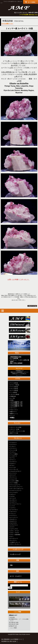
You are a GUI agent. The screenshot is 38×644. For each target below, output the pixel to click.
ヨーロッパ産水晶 (15, 385)
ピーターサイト (14, 510)
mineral (20, 324)
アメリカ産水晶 (14, 383)
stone (20, 331)
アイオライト (13, 443)
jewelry (20, 337)
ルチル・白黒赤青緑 (15, 535)
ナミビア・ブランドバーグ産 (17, 431)
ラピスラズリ (13, 523)
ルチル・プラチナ (15, 533)
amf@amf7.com (13, 626)
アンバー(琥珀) (14, 454)
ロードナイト (13, 540)
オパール (12, 458)
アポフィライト (14, 410)
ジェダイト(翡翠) (14, 481)
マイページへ (19, 375)
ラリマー (12, 527)
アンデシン (13, 452)
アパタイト (13, 446)
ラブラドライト (14, 525)
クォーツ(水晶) (14, 483)
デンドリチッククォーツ (16, 487)
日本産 (12, 400)
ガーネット (13, 460)
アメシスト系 (13, 450)
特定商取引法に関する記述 (9, 641)
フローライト (13, 408)
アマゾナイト (13, 448)
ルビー (12, 536)
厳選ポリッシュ (14, 414)
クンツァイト (13, 473)
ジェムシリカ (13, 479)
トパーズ (12, 506)
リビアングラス (14, 529)
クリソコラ (13, 467)
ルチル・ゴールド (15, 531)
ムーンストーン (14, 517)
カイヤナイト (13, 462)
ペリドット (13, 514)
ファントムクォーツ (15, 485)
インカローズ (13, 456)
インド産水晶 (13, 392)
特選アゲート (13, 412)
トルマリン (13, 508)
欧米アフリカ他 (14, 433)
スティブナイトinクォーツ (17, 489)
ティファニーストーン (16, 504)
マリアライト (13, 515)
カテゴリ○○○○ (20, 599)
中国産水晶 (13, 396)
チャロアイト (13, 502)
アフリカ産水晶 (14, 387)
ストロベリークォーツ (16, 491)
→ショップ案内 (13, 628)
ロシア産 (12, 398)
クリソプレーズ (14, 469)
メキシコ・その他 (15, 429)
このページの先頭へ (32, 306)
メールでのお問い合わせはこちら (28, 15)
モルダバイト (13, 521)
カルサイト (13, 464)
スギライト (13, 494)
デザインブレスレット (16, 544)
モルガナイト (13, 519)
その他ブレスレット (15, 542)
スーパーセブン (14, 492)
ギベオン (12, 466)
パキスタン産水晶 (15, 394)
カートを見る (31, 2)
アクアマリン (13, 444)
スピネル (12, 496)
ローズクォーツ (14, 538)
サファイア (13, 475)
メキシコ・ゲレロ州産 (16, 427)
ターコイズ (13, 498)
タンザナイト (13, 500)
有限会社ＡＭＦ (19, 8)
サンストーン (13, 477)
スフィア (12, 415)
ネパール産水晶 (14, 391)
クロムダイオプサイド (16, 471)
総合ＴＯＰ (20, 318)
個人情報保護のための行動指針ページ (12, 639)
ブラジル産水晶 (14, 389)
